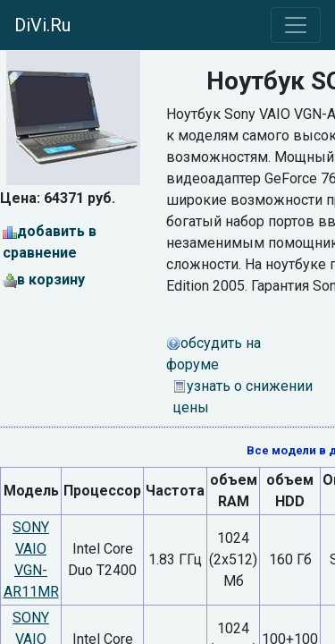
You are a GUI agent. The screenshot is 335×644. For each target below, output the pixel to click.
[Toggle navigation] (296, 25)
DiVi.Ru (42, 25)
